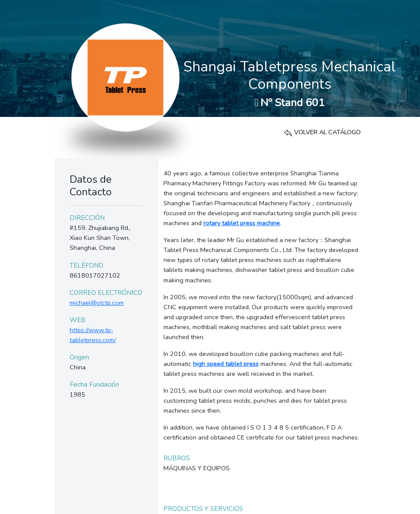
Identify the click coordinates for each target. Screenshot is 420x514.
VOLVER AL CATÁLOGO (322, 132)
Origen (79, 357)
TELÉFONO (87, 265)
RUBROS (177, 458)
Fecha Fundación (94, 385)
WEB (78, 320)
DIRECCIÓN (87, 218)
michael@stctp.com (97, 303)
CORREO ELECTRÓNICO (106, 293)
